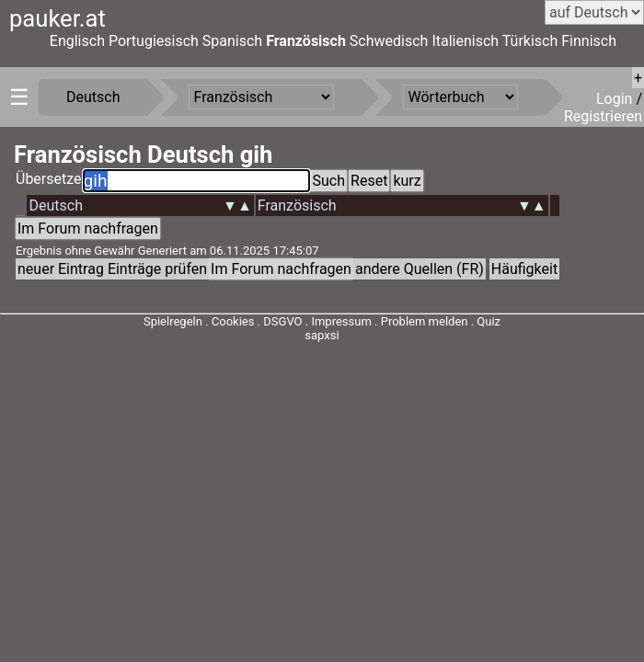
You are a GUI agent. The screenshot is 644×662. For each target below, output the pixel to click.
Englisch (77, 41)
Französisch (306, 41)
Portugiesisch (154, 41)
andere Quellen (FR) (420, 269)
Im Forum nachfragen (88, 228)
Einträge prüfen (157, 269)
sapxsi (322, 335)
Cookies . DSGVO (257, 321)
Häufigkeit (524, 269)
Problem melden (426, 321)
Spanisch (232, 41)
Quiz (489, 321)
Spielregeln (173, 321)
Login (616, 99)
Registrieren (603, 116)
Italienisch (465, 41)
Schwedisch (389, 41)
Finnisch (589, 41)
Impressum (341, 321)
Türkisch (530, 41)
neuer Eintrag (61, 269)
